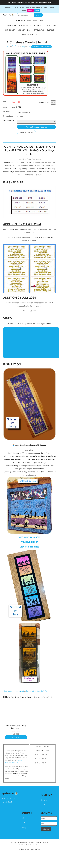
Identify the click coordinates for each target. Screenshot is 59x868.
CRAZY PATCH (39, 30)
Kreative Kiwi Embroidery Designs (30, 842)
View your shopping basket (14, 691)
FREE (22, 7)
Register (44, 800)
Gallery (24, 828)
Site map (45, 842)
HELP (46, 7)
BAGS (29, 30)
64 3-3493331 (10, 799)
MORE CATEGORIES (30, 35)
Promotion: (7, 112)
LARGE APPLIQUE (50, 25)
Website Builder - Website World (30, 849)
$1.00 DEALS (20, 20)
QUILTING (50, 30)
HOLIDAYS (37, 25)
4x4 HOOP (21, 30)
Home (16, 7)
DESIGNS (8, 7)
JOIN (37, 10)
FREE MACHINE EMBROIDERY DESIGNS (17, 25)
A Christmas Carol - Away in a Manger (16, 727)
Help (23, 818)
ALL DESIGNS (32, 20)
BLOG (52, 7)
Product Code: (8, 116)
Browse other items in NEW (37, 691)
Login (30, 10)
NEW (41, 20)
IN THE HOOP (10, 30)
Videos (23, 10)
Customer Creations (34, 7)
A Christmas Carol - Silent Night (41, 47)
